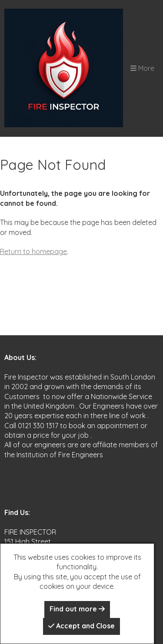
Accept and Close (81, 626)
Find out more (77, 609)
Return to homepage (33, 251)
